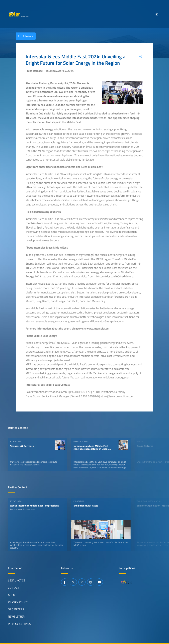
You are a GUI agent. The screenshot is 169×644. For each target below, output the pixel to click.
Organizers (16, 609)
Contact (14, 588)
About (12, 595)
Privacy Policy (18, 602)
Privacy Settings (19, 624)
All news (24, 36)
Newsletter (16, 617)
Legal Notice (17, 580)
